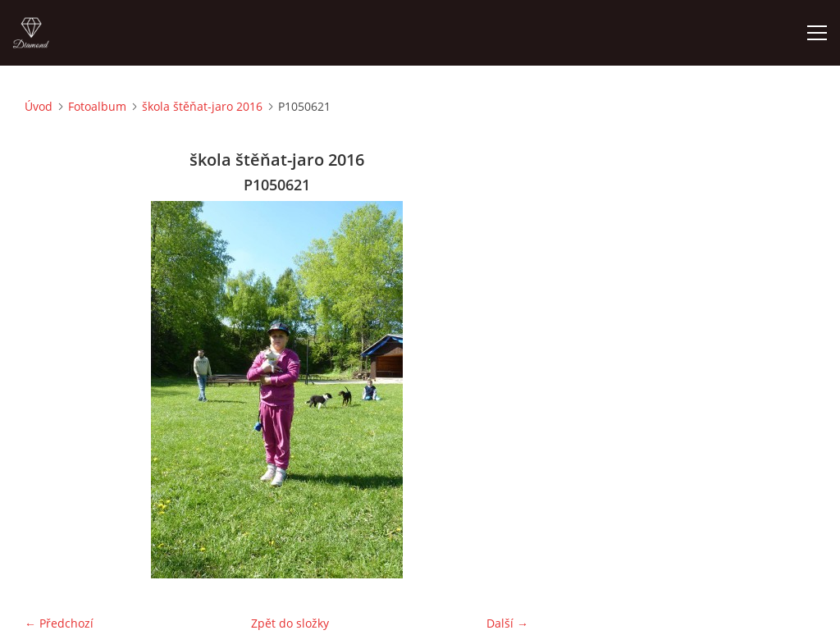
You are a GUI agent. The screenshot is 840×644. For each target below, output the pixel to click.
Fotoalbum (97, 106)
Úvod (39, 106)
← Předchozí (59, 623)
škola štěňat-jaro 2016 (202, 106)
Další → (507, 623)
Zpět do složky (290, 623)
